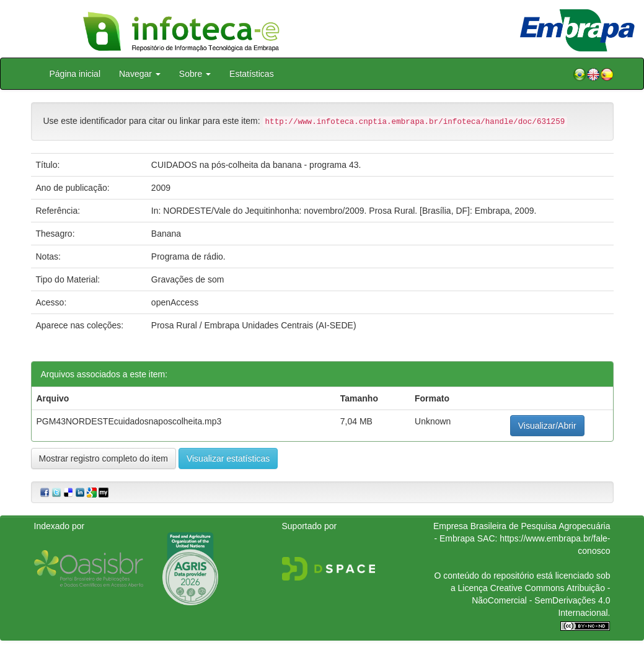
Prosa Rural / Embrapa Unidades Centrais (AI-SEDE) (254, 325)
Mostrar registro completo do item (104, 458)
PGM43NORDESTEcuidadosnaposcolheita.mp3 (129, 421)
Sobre (195, 74)
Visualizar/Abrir (547, 426)
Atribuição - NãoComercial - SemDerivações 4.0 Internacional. (541, 600)
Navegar (140, 74)
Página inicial (75, 74)
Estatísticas (252, 74)
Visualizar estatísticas (228, 458)
